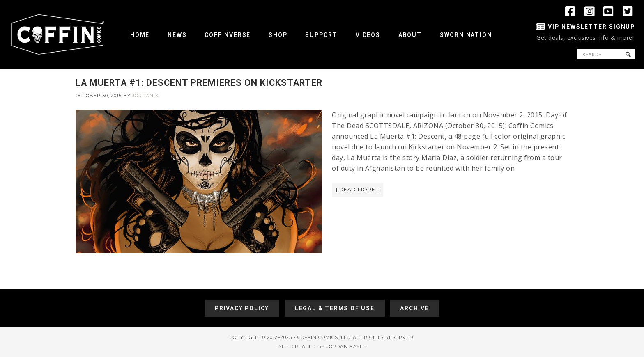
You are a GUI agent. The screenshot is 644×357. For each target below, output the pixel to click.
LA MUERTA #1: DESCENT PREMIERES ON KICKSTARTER (199, 83)
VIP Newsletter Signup (591, 27)
